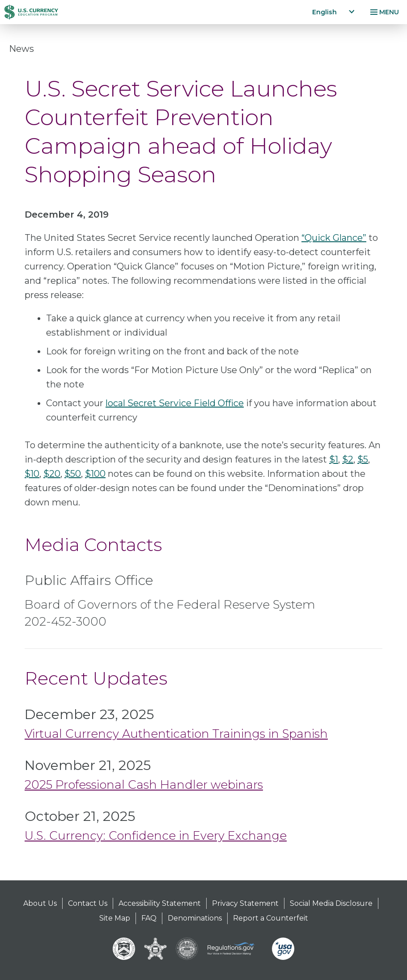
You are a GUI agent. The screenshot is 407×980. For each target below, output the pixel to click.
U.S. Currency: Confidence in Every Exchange (156, 836)
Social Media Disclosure (331, 903)
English (324, 12)
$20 (52, 474)
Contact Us (88, 903)
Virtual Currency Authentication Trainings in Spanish (176, 734)
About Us (40, 903)
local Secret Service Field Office (175, 403)
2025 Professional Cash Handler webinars (144, 785)
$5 (363, 459)
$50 (73, 474)
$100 (95, 474)
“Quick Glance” (334, 238)
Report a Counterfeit (271, 918)
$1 (334, 459)
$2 (348, 459)
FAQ (149, 918)
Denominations (195, 918)
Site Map (115, 918)
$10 (32, 474)
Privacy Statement (245, 903)
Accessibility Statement (160, 903)
